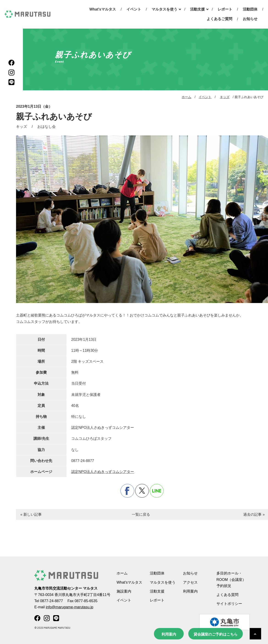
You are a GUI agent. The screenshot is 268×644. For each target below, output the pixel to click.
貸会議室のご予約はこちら (216, 634)
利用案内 (169, 634)
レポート (225, 9)
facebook (127, 491)
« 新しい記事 (31, 514)
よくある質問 (227, 595)
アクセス (190, 582)
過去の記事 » (254, 514)
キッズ (225, 97)
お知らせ (250, 19)
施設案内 (124, 591)
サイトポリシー (229, 604)
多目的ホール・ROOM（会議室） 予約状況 (231, 579)
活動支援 (197, 9)
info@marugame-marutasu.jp (70, 607)
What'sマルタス (103, 9)
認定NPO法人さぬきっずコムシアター (103, 472)
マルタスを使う (164, 9)
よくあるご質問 (219, 19)
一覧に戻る (141, 514)
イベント (134, 9)
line (157, 491)
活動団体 (250, 9)
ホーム (186, 97)
